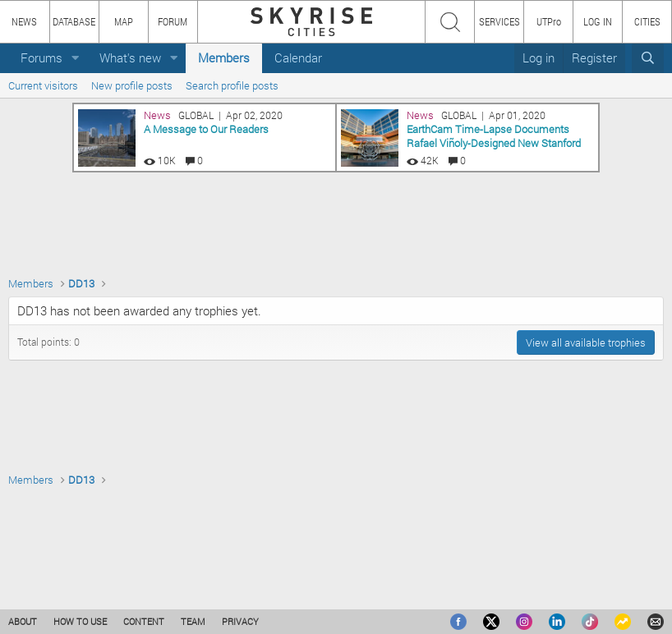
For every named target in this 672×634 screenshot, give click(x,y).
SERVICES (499, 21)
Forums (41, 57)
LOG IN (598, 21)
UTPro (549, 21)
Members (224, 57)
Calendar (298, 57)
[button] (76, 58)
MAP (124, 21)
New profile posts (132, 85)
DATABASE (74, 21)
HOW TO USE (80, 621)
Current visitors (43, 85)
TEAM (193, 621)
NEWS (24, 21)
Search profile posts (232, 85)
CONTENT (144, 621)
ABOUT (23, 621)
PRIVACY (240, 621)
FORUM (173, 21)
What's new (130, 57)
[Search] (648, 58)
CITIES (647, 21)
